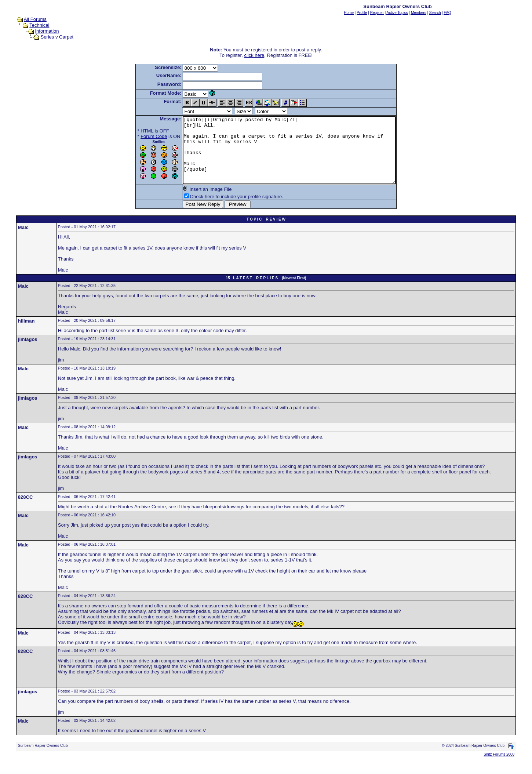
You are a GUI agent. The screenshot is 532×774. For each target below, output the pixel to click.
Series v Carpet (57, 37)
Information (47, 31)
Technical (39, 25)
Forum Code (141, 136)
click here (254, 55)
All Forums (35, 19)
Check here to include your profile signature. (224, 210)
